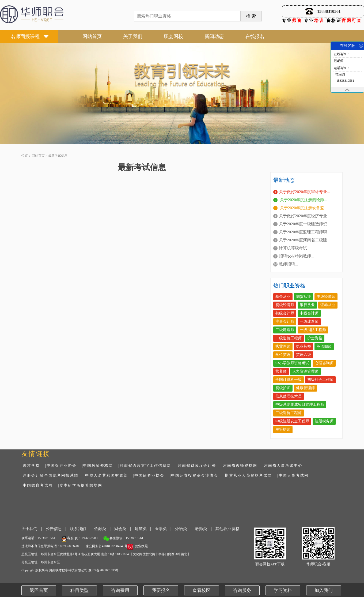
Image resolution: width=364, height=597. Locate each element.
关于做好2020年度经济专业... (304, 216)
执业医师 (283, 346)
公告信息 (54, 529)
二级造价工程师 (289, 413)
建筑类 (141, 529)
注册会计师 (285, 322)
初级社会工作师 (320, 380)
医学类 (161, 529)
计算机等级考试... (294, 248)
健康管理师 (305, 388)
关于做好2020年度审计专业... (304, 192)
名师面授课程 (25, 36)
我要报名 (161, 590)
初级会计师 (285, 313)
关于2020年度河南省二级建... (304, 240)
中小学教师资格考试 (292, 363)
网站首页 (92, 36)
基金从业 (283, 297)
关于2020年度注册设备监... (303, 208)
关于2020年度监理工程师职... (304, 232)
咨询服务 (242, 590)
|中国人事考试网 (293, 476)
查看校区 (202, 590)
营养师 (281, 371)
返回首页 (39, 590)
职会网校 (173, 36)
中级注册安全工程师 (292, 421)
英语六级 (304, 355)
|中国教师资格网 (98, 466)
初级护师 (283, 388)
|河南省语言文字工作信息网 (145, 466)
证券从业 (328, 305)
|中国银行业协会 (61, 466)
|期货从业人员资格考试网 (248, 476)
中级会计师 (309, 313)
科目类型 (79, 590)
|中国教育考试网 (37, 485)
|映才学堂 (31, 466)
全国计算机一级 (289, 380)
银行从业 (307, 305)
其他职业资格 (227, 529)
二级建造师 (285, 330)
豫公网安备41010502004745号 (107, 546)
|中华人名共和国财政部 (106, 476)
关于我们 (133, 36)
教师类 (201, 529)
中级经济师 (326, 297)
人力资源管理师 (305, 371)
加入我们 (324, 590)
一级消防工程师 (313, 330)
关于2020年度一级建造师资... (304, 224)
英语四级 (324, 346)
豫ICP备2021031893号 (104, 570)
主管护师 (283, 429)
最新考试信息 (58, 156)
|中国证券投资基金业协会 (194, 476)
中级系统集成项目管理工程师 (300, 405)
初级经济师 (285, 305)
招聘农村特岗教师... (296, 256)
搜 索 (251, 16)
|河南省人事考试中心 (283, 466)
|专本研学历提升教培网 (80, 485)
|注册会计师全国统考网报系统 (50, 476)
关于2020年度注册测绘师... (303, 200)
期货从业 (304, 297)
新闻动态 (214, 36)
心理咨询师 (324, 363)
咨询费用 (120, 590)
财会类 (120, 529)
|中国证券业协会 (149, 476)
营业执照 (141, 546)
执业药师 (304, 346)
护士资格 (315, 338)
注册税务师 (324, 421)
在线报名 (255, 36)
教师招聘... (288, 264)
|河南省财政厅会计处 (196, 466)
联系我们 (78, 529)
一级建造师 (309, 322)
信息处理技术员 (289, 396)
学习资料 (283, 590)
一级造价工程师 (289, 338)
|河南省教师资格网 (239, 466)
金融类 (100, 529)
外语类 (181, 529)
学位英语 (283, 355)
